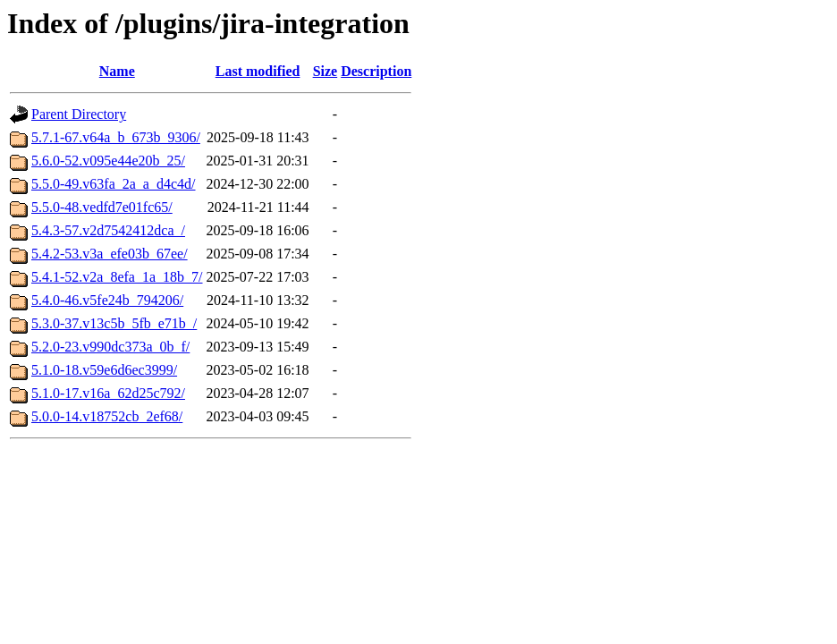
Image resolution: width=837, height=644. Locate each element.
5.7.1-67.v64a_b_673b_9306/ (116, 137)
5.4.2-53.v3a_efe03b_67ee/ (110, 254)
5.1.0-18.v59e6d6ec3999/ (104, 370)
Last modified (258, 71)
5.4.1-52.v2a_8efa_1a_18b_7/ (117, 277)
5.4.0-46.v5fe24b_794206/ (107, 300)
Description (376, 71)
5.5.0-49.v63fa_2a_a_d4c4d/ (114, 184)
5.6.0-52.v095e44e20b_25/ (108, 161)
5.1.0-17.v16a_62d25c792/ (108, 393)
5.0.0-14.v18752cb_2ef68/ (107, 416)
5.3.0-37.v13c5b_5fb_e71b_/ (114, 323)
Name (117, 71)
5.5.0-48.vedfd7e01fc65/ (102, 207)
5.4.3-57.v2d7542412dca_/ (108, 230)
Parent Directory (79, 114)
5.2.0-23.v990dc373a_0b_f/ (110, 347)
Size (325, 71)
